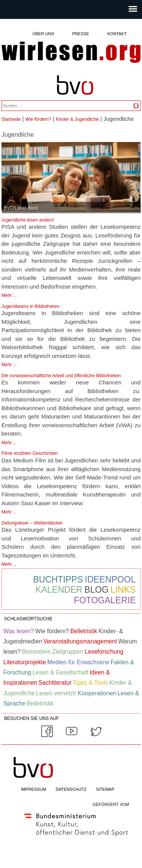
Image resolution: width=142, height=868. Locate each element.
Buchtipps (58, 579)
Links (123, 590)
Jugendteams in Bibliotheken (30, 306)
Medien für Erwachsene (78, 662)
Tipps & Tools (90, 683)
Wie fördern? (38, 119)
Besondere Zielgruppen (53, 652)
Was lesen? (19, 631)
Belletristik (84, 631)
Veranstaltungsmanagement (80, 641)
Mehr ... (9, 295)
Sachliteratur (55, 683)
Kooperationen (97, 693)
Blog (97, 590)
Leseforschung (104, 652)
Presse (81, 34)
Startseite (11, 119)
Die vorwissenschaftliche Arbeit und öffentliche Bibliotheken (61, 376)
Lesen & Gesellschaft (60, 672)
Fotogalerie (105, 600)
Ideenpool (110, 579)
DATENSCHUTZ (71, 789)
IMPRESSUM (34, 789)
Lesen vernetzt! (56, 693)
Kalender (59, 590)
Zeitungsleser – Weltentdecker (32, 523)
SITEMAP (105, 789)
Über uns (43, 34)
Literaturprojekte (25, 662)
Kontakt (117, 34)
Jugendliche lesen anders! (28, 220)
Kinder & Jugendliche (77, 119)
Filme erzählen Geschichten (30, 453)
